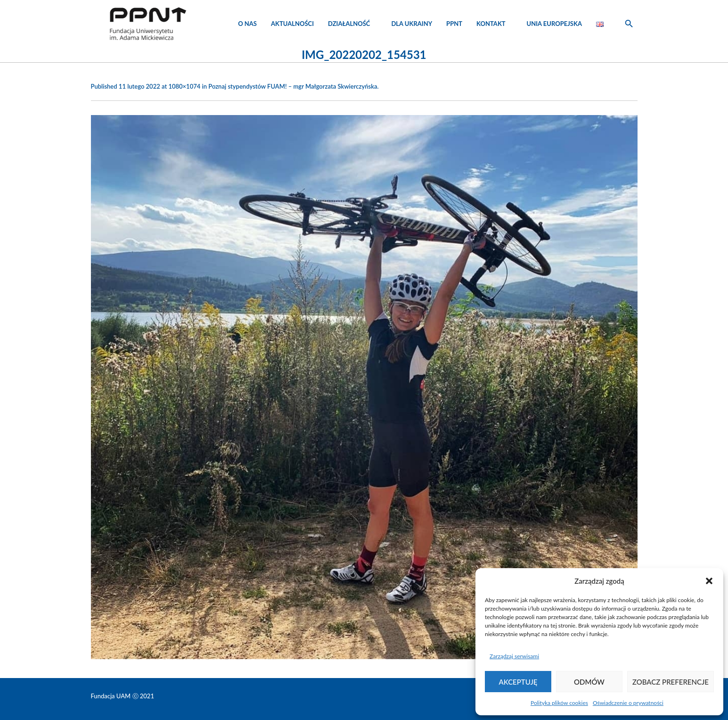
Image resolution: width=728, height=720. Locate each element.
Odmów (589, 682)
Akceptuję (518, 682)
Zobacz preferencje (671, 682)
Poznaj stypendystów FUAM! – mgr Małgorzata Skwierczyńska (293, 86)
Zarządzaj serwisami (514, 656)
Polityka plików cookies (559, 703)
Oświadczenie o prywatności (628, 703)
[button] (709, 581)
